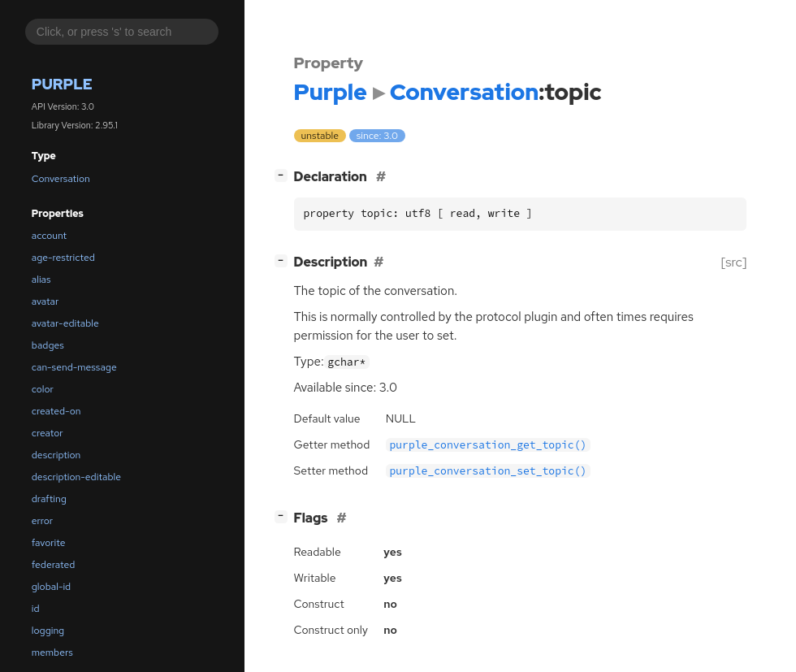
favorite (49, 543)
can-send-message (74, 367)
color (43, 389)
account (49, 236)
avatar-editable (65, 323)
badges (48, 345)
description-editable (76, 477)
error (42, 521)
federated (53, 565)
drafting (49, 499)
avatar (45, 301)
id (36, 609)
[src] (734, 262)
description (56, 455)
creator (48, 433)
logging (48, 631)
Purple (62, 84)
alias (41, 280)
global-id (51, 587)
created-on (56, 411)
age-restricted (63, 258)
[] (284, 175)
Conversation (61, 179)
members (52, 652)
